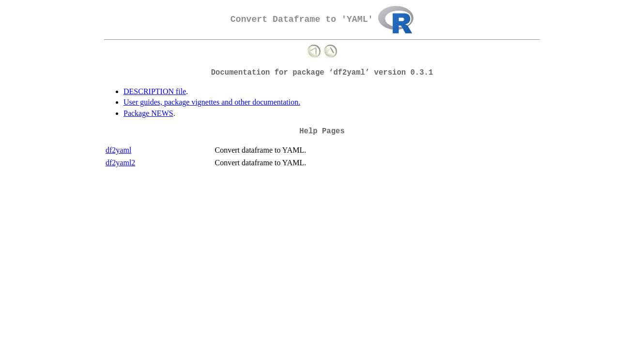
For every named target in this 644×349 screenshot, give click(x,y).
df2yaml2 (120, 163)
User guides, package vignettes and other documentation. (212, 102)
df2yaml (118, 150)
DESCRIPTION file (155, 91)
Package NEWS (148, 113)
